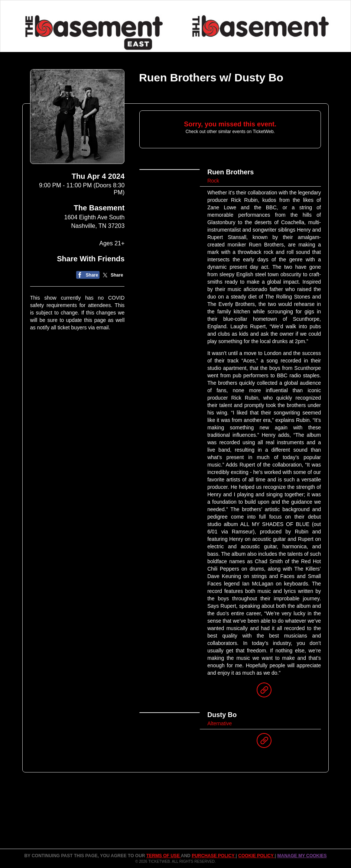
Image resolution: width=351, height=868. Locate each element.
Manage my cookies (302, 856)
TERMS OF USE (164, 856)
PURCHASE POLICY (214, 856)
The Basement (99, 208)
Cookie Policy (256, 856)
